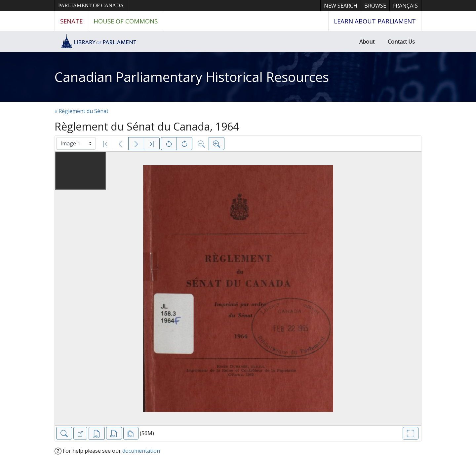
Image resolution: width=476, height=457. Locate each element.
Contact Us (401, 42)
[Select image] (76, 143)
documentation (141, 451)
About (367, 42)
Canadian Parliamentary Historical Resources (192, 77)
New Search (341, 6)
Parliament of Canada (91, 5)
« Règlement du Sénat (81, 111)
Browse (375, 6)
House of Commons (126, 21)
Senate (71, 21)
